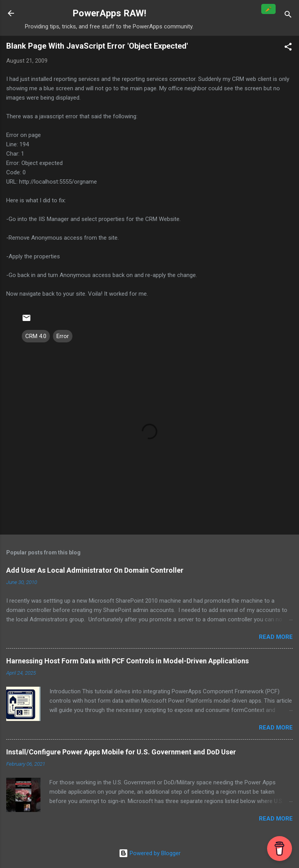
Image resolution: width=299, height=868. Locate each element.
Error (63, 336)
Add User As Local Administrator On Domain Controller (95, 570)
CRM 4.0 (36, 336)
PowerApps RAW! (109, 13)
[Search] (288, 16)
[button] (288, 48)
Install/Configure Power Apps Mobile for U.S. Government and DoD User (121, 752)
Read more (276, 637)
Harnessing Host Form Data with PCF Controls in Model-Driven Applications (128, 661)
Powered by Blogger (150, 853)
